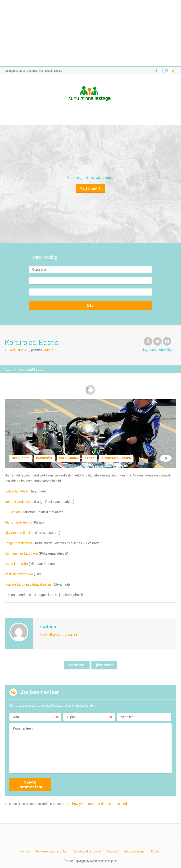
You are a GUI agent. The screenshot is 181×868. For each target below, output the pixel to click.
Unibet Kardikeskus (19, 502)
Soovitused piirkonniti (87, 852)
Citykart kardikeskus (19, 533)
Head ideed (21, 458)
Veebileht (128, 717)
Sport (90, 458)
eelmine (77, 665)
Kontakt (156, 852)
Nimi (36, 717)
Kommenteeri (24, 728)
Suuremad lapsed (116, 458)
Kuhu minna (68, 458)
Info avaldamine (134, 852)
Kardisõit (44, 458)
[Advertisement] (90, 33)
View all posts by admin (58, 635)
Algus (9, 370)
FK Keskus (13, 512)
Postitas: (42, 350)
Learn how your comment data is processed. (95, 804)
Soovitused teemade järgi (51, 852)
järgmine (105, 665)
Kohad (25, 852)
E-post (90, 717)
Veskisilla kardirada (19, 574)
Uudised (112, 852)
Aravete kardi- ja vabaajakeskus (28, 584)
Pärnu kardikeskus (18, 522)
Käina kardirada (16, 564)
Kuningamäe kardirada (21, 553)
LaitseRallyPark (16, 491)
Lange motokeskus (19, 543)
